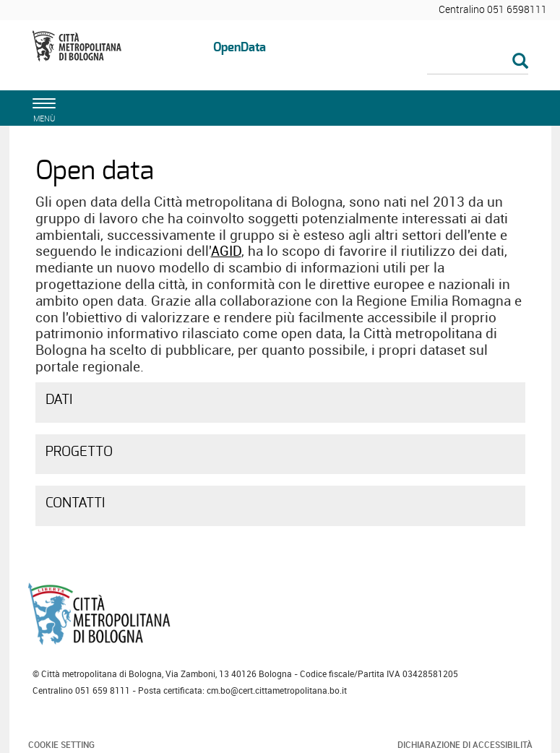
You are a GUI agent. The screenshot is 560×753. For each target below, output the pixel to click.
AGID (226, 251)
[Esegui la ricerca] (520, 62)
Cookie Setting (61, 744)
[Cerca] (478, 62)
